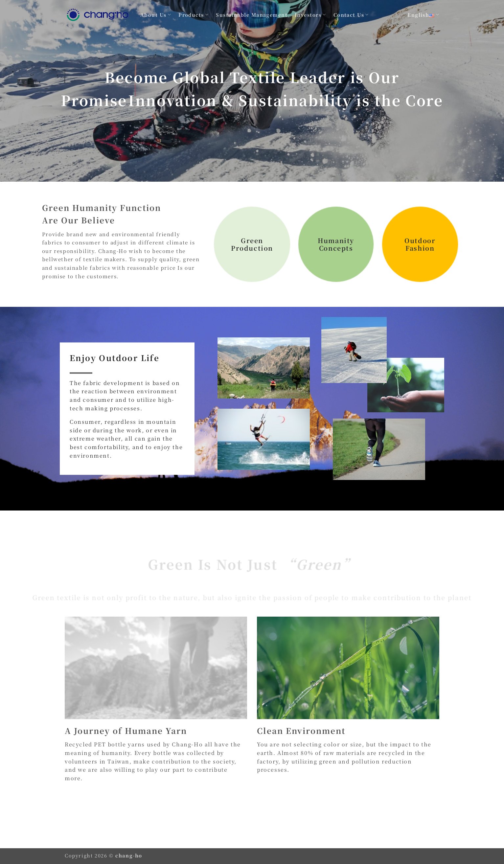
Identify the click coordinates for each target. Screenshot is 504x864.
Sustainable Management (252, 15)
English (423, 15)
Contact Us (351, 15)
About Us (156, 15)
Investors (310, 15)
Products (194, 15)
